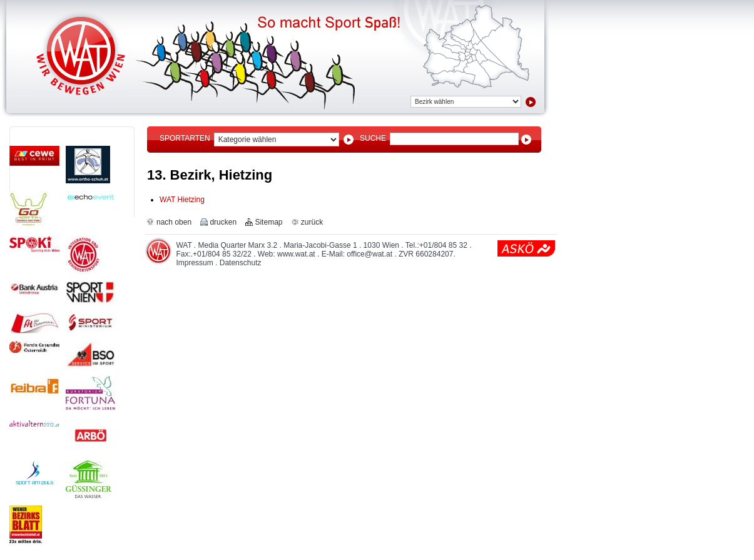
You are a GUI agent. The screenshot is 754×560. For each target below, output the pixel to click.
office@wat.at (369, 254)
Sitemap (268, 222)
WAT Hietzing (182, 200)
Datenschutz (241, 263)
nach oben (174, 222)
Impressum (194, 263)
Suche (373, 138)
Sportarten (185, 138)
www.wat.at (296, 254)
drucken (223, 222)
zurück (312, 222)
